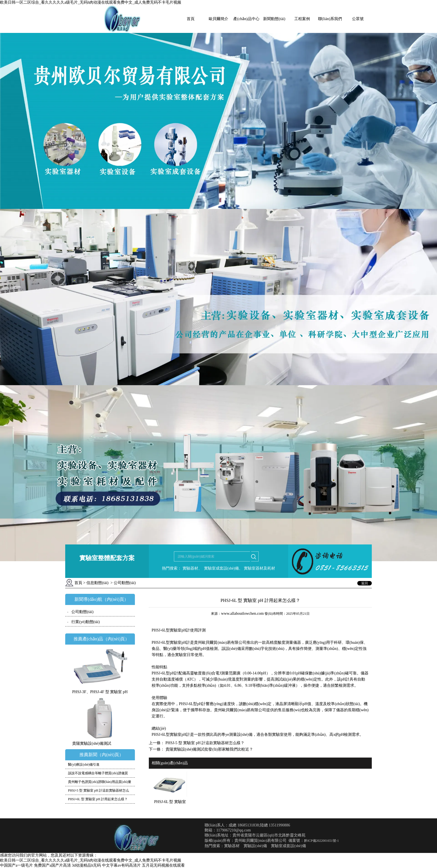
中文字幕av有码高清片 (121, 865)
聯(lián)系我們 (330, 19)
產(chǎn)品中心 (246, 19)
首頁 (191, 19)
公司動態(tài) (82, 612)
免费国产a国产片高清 (52, 865)
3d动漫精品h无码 (86, 865)
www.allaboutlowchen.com (242, 613)
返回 (365, 583)
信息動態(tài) (97, 583)
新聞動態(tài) (274, 19)
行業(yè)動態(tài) (86, 622)
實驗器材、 (192, 568)
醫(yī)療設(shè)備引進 (84, 765)
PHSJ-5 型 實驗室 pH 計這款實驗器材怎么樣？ (204, 743)
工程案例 (302, 19)
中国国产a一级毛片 (16, 865)
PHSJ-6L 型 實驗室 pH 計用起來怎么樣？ (98, 799)
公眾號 (358, 19)
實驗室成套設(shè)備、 (223, 568)
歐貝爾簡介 (219, 19)
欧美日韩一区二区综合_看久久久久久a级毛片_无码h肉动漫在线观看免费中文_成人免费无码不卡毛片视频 (91, 2)
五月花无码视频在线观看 (163, 865)
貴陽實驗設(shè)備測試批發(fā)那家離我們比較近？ (209, 749)
